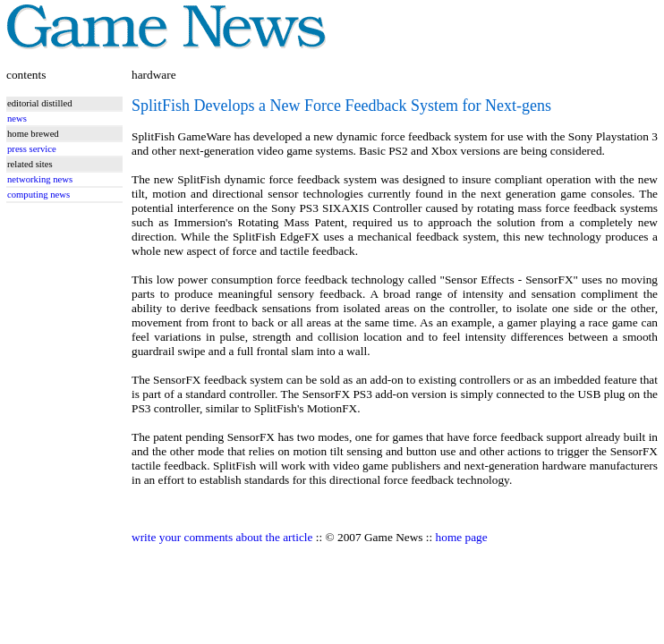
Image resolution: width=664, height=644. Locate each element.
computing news (38, 195)
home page (462, 537)
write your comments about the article (222, 537)
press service (32, 149)
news (17, 119)
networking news (40, 179)
